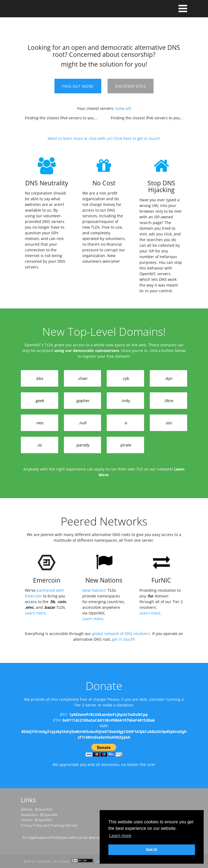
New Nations (94, 590)
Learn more (35, 613)
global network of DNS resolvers (121, 634)
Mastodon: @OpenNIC (39, 815)
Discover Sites (131, 86)
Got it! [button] (152, 850)
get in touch (123, 639)
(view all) (123, 108)
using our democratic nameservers (87, 351)
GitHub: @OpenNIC (37, 809)
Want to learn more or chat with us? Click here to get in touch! (104, 138)
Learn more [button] (120, 836)
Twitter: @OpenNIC (37, 820)
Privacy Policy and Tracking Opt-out (49, 825)
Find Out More (78, 86)
